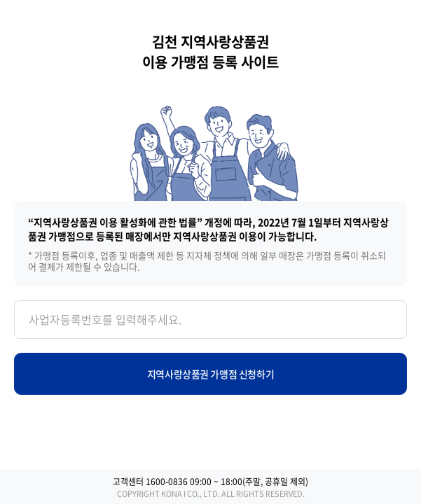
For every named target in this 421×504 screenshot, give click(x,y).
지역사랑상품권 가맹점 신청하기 (210, 374)
